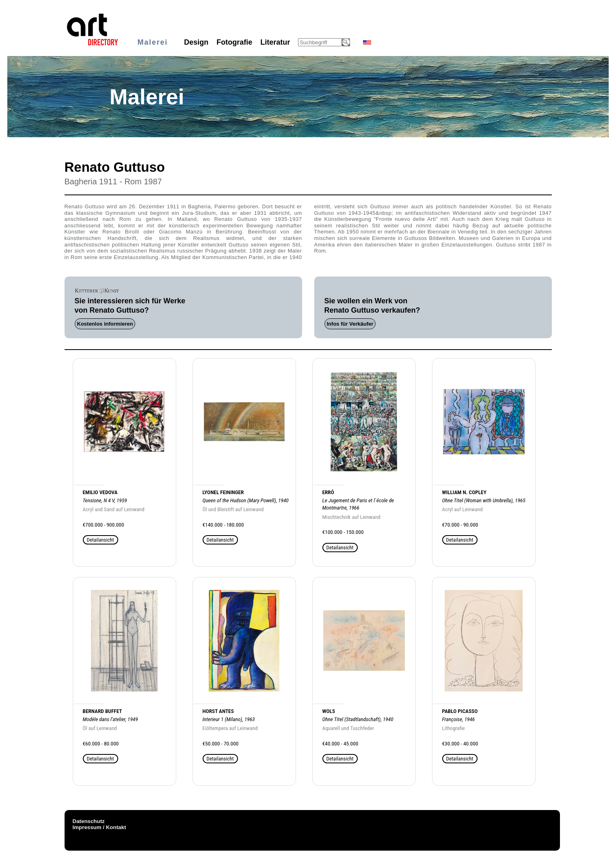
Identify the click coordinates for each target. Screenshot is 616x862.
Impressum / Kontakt (99, 827)
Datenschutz (89, 821)
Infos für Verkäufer (350, 324)
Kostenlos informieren (105, 324)
